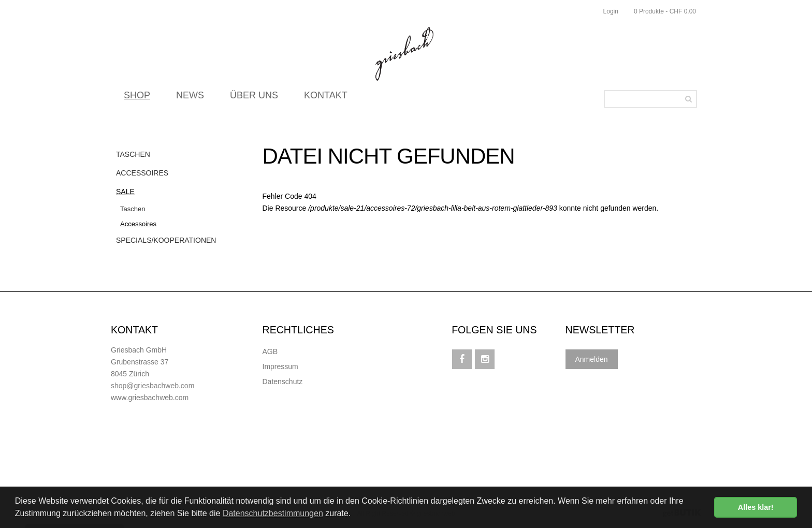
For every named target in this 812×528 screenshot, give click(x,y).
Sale (125, 192)
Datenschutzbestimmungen (273, 513)
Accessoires (142, 173)
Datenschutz (283, 382)
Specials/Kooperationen (166, 240)
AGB (270, 351)
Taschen (133, 154)
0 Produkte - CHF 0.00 (665, 11)
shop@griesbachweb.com (153, 386)
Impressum (280, 366)
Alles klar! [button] (756, 507)
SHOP (137, 98)
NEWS (190, 98)
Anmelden (592, 359)
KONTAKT (326, 98)
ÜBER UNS (254, 98)
